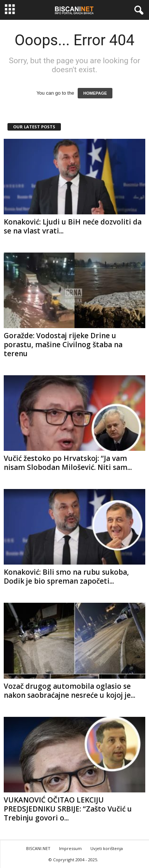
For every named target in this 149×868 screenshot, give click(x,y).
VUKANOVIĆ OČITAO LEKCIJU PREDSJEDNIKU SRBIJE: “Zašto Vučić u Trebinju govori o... (68, 809)
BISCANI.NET (38, 848)
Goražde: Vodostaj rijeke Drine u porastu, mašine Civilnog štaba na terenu (63, 345)
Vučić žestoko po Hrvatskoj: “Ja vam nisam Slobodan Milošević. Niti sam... (68, 463)
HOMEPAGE (95, 93)
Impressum (70, 848)
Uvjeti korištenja (107, 848)
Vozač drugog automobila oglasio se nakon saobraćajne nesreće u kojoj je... (69, 691)
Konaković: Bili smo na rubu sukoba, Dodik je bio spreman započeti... (66, 577)
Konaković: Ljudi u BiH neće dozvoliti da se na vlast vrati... (73, 226)
